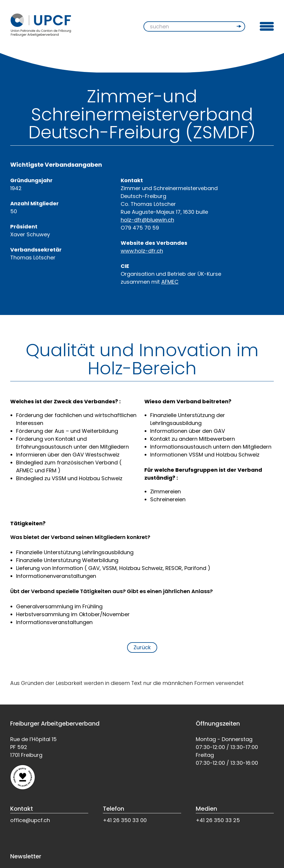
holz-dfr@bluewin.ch (147, 220)
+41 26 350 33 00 (125, 820)
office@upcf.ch (30, 820)
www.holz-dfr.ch (142, 251)
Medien (206, 809)
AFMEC (170, 282)
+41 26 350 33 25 (218, 820)
